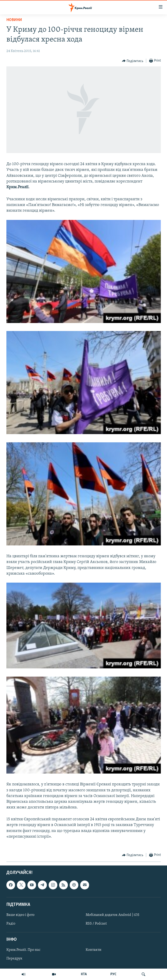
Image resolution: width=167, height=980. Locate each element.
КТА (84, 974)
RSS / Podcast (96, 924)
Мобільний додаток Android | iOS (113, 915)
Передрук (14, 959)
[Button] (133, 61)
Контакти (94, 950)
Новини (14, 20)
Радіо (11, 924)
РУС (113, 974)
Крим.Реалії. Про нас (23, 950)
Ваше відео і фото (20, 915)
